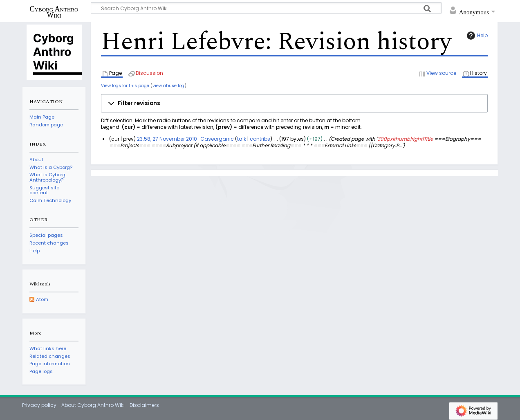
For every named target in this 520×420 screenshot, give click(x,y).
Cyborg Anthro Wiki (54, 12)
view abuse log (168, 86)
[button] (294, 103)
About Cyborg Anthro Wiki (93, 405)
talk (242, 139)
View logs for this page (125, 86)
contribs (260, 139)
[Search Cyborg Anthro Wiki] (266, 8)
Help (476, 36)
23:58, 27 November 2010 (167, 139)
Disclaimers (144, 405)
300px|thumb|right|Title (405, 139)
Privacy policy (39, 405)
